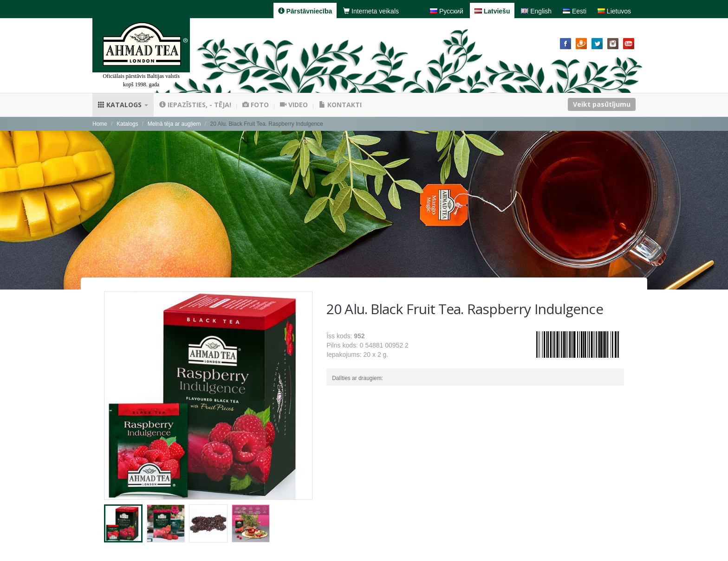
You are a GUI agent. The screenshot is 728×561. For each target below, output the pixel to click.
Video (294, 105)
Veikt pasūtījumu (602, 104)
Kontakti (340, 105)
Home (100, 124)
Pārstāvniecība (305, 11)
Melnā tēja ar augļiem (174, 124)
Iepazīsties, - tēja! (195, 105)
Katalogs (123, 105)
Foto (256, 105)
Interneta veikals (371, 11)
